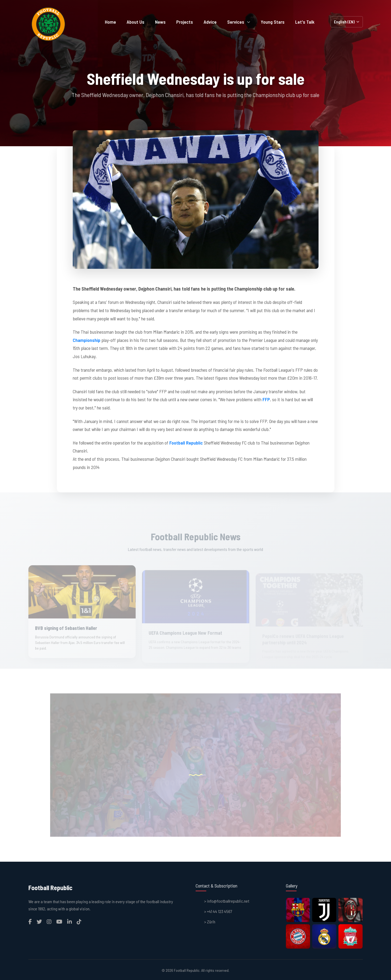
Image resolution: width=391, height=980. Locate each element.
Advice (210, 22)
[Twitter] (39, 922)
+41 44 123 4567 (220, 911)
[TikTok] (79, 922)
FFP (266, 399)
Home (110, 22)
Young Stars (273, 22)
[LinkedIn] (70, 922)
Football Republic (186, 443)
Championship (87, 340)
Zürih (211, 922)
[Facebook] (30, 922)
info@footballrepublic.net (228, 901)
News (160, 22)
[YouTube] (59, 922)
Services (239, 22)
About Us (136, 22)
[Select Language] (347, 22)
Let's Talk (305, 22)
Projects (185, 22)
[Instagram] (49, 922)
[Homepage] (48, 24)
